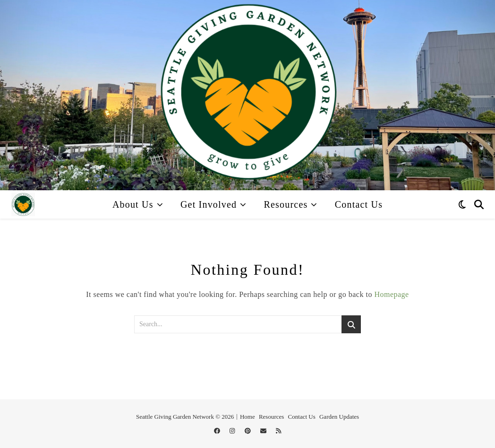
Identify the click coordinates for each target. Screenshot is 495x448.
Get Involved (209, 204)
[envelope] (264, 431)
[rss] (278, 431)
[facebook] (218, 431)
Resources (286, 204)
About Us (133, 204)
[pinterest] (248, 431)
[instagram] (233, 431)
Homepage (391, 294)
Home (247, 417)
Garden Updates (339, 417)
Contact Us (359, 204)
